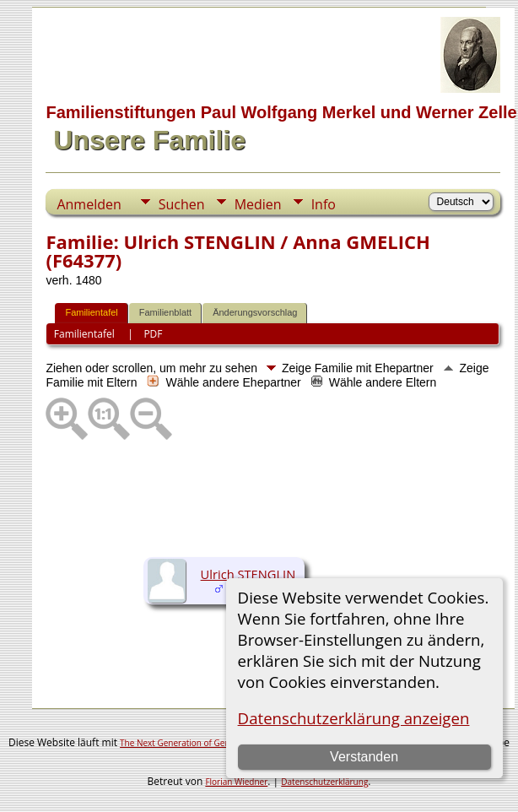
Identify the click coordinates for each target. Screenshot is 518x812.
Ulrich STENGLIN (248, 574)
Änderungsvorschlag (255, 312)
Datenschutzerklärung (324, 782)
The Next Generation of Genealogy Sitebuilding (212, 743)
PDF (153, 334)
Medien (258, 204)
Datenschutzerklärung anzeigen (354, 718)
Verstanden (364, 757)
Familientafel (91, 312)
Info (324, 204)
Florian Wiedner (236, 782)
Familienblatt (165, 312)
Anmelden (89, 204)
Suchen (182, 204)
